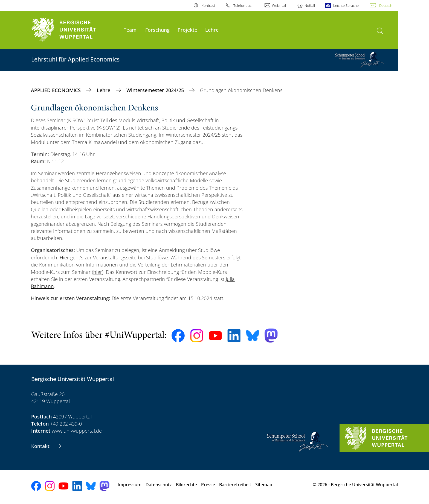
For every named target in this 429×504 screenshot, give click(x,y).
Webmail (279, 5)
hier (98, 272)
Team (130, 30)
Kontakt (41, 446)
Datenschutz (159, 485)
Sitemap (264, 485)
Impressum (130, 485)
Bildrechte (186, 485)
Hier (64, 257)
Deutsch (386, 5)
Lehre (212, 30)
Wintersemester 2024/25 (156, 90)
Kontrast (208, 5)
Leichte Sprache (346, 5)
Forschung (157, 30)
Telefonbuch (244, 5)
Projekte (187, 30)
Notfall (310, 5)
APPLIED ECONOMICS (56, 90)
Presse (208, 485)
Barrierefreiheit (235, 485)
